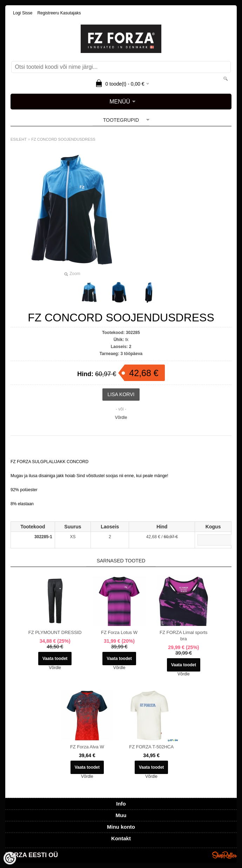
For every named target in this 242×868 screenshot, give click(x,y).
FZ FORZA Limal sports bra (184, 636)
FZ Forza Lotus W (119, 632)
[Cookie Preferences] (10, 858)
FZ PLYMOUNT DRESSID (55, 632)
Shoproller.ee (224, 855)
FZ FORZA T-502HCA (151, 747)
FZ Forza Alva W (87, 747)
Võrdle (121, 418)
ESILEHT (19, 139)
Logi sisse (23, 13)
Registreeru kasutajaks (59, 13)
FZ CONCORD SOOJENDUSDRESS (63, 139)
